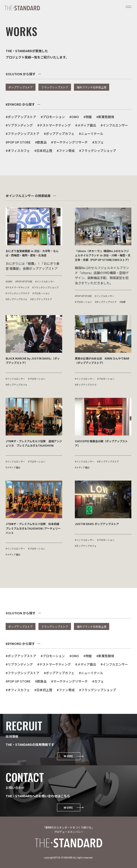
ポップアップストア (21, 87)
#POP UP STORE (18, 142)
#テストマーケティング (54, 125)
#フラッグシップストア (22, 134)
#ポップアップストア (21, 117)
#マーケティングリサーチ (69, 142)
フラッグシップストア (55, 87)
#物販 (88, 117)
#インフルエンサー (114, 125)
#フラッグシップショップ (98, 151)
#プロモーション (53, 117)
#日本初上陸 (43, 151)
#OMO (74, 117)
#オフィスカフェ (18, 151)
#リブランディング (19, 125)
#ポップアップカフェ (59, 134)
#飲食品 (41, 142)
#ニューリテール (91, 134)
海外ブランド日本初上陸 (92, 87)
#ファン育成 (66, 151)
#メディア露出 (86, 125)
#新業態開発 (105, 117)
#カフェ (98, 142)
